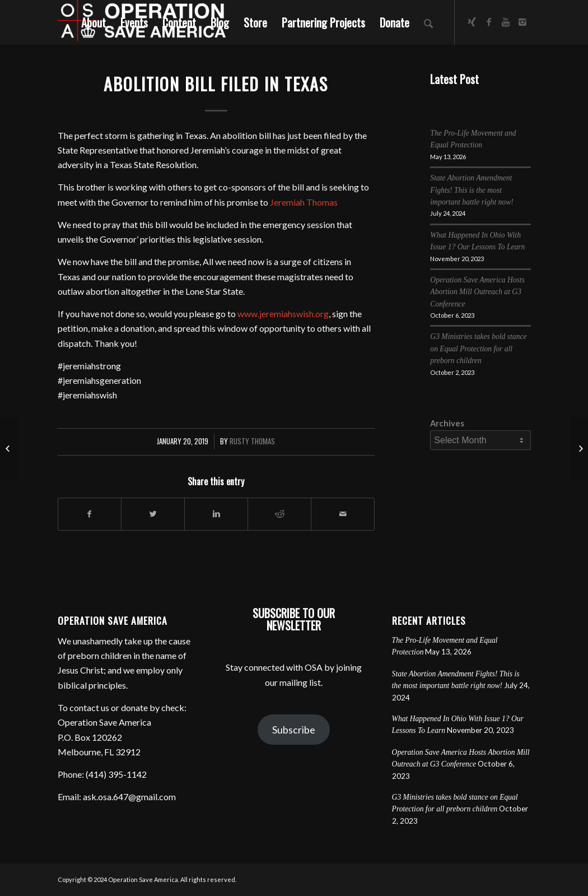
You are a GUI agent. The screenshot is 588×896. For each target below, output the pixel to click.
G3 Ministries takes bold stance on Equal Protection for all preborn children (478, 349)
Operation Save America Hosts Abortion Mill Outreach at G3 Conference (477, 292)
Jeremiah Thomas (304, 202)
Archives (447, 423)
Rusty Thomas (252, 441)
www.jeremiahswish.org (283, 314)
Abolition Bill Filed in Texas (216, 84)
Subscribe (294, 730)
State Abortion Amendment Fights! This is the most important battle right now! (472, 190)
